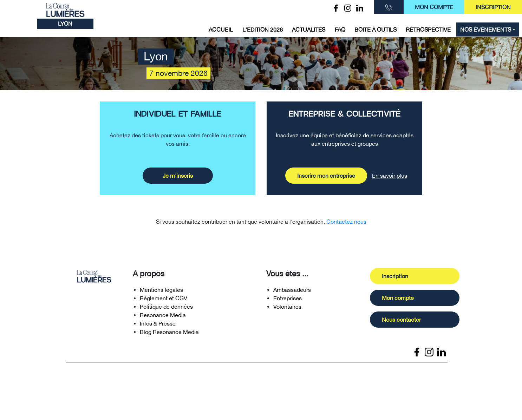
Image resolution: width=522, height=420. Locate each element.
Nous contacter (403, 322)
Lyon (65, 24)
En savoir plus (390, 176)
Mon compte (434, 7)
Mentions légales (161, 292)
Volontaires (287, 309)
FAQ (340, 29)
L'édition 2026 (263, 29)
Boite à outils (376, 29)
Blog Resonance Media (169, 334)
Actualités (309, 29)
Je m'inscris (178, 176)
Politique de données (166, 309)
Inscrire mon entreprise (326, 176)
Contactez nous (346, 222)
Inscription (493, 7)
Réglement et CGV (164, 300)
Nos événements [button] (486, 29)
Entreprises (288, 300)
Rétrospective (428, 29)
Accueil (221, 29)
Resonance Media (163, 317)
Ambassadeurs (292, 292)
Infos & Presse (158, 326)
